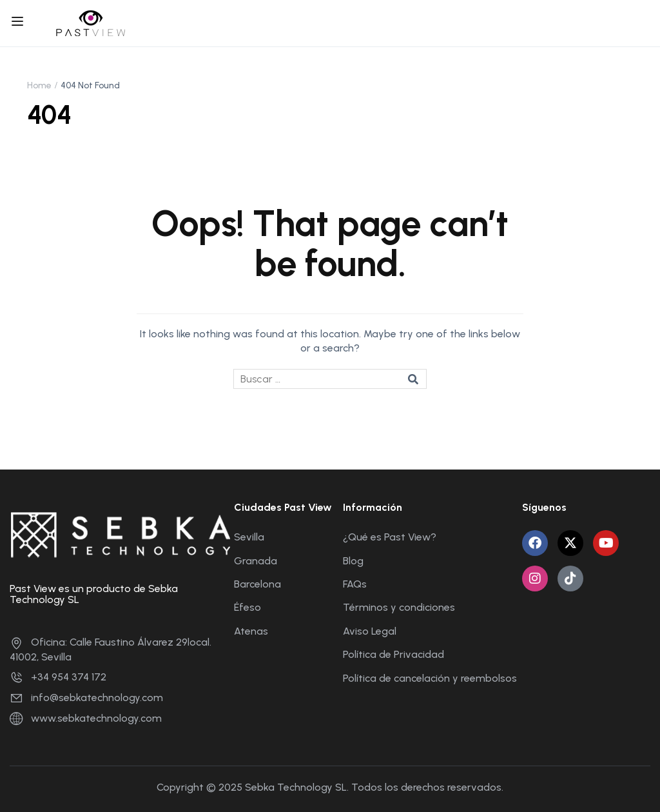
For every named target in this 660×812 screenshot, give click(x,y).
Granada (256, 561)
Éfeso (247, 607)
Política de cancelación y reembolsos (430, 678)
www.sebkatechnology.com (86, 718)
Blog (353, 561)
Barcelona (257, 584)
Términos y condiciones (399, 607)
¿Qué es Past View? (390, 537)
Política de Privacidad (393, 654)
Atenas (251, 631)
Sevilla (249, 537)
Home (39, 85)
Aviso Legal (370, 631)
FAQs (355, 584)
